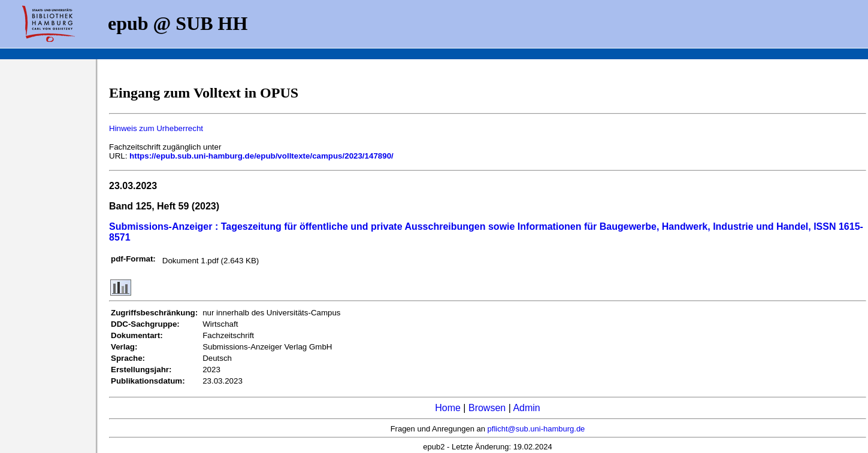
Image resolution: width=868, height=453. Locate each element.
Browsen (487, 408)
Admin (526, 408)
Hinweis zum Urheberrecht (156, 128)
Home (448, 408)
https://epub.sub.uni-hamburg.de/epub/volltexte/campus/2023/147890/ (261, 156)
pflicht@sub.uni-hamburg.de (536, 429)
